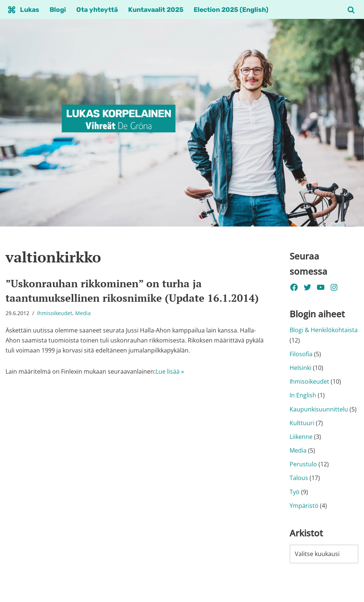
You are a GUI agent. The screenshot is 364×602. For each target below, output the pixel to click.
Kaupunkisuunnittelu (319, 409)
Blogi (58, 10)
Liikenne (301, 437)
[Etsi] (351, 10)
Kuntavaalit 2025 (156, 10)
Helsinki (300, 368)
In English (303, 395)
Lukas (30, 10)
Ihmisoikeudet (55, 313)
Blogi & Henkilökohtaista (324, 330)
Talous (299, 478)
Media (83, 313)
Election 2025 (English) (231, 10)
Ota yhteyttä (97, 10)
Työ (295, 492)
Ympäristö (304, 506)
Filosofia (301, 354)
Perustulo (303, 464)
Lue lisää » (170, 371)
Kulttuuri (302, 423)
